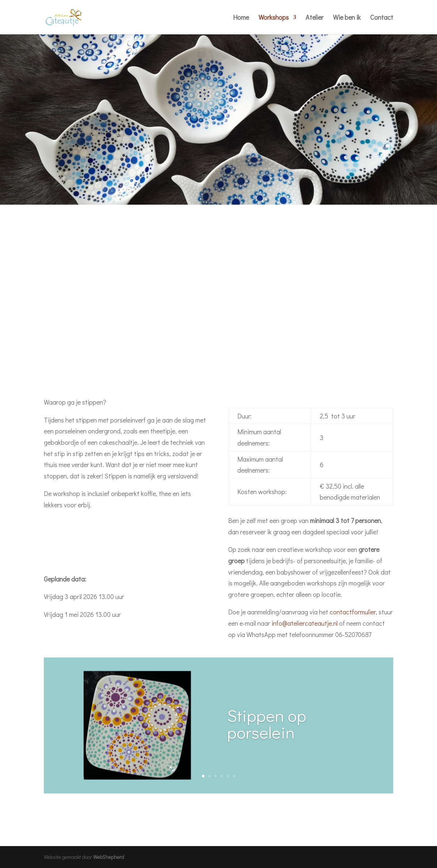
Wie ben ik (347, 18)
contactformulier (353, 612)
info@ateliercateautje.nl (305, 623)
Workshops (274, 18)
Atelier (315, 18)
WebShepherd (109, 857)
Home (241, 18)
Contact (382, 18)
